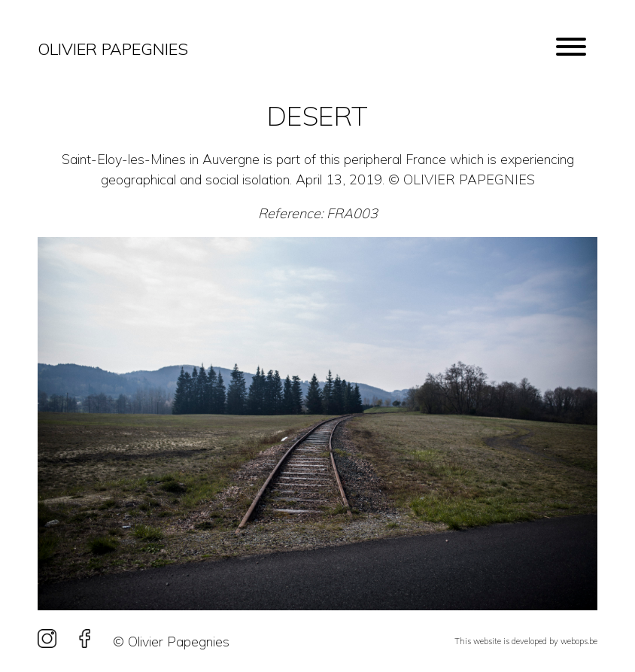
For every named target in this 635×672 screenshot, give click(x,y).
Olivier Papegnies (113, 49)
